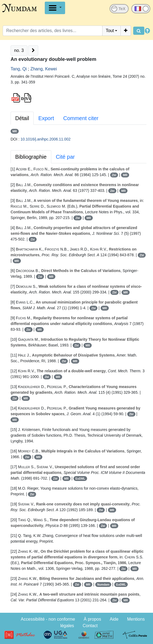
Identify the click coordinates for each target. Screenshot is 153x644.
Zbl (114, 175)
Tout (110, 31)
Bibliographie (31, 157)
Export (46, 118)
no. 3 (19, 50)
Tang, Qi (19, 69)
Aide (114, 619)
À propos (93, 619)
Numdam (103, 584)
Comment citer (81, 118)
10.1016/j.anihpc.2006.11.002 (46, 139)
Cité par (65, 157)
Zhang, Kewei (44, 69)
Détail (22, 118)
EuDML (80, 479)
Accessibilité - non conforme (48, 619)
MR (15, 131)
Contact (90, 626)
